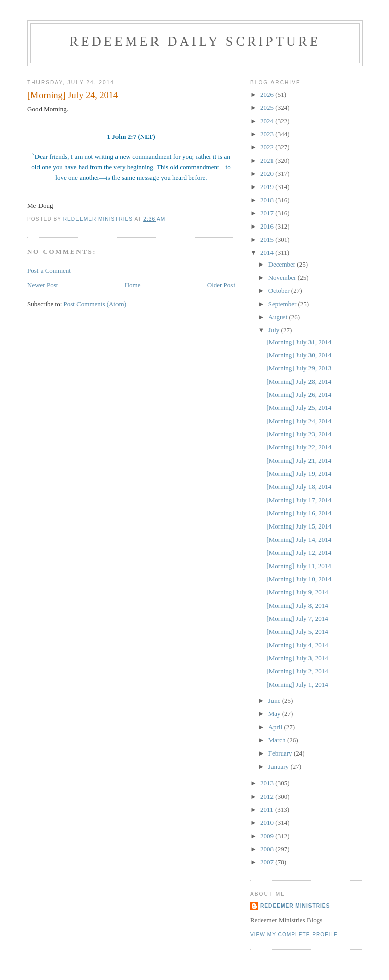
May (275, 714)
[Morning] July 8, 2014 (297, 605)
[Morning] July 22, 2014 (299, 447)
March (278, 740)
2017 (268, 213)
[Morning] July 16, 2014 (299, 513)
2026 (268, 95)
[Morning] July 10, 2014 (299, 579)
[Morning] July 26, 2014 (299, 394)
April (276, 727)
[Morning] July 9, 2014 (297, 592)
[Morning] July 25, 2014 (299, 408)
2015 (268, 239)
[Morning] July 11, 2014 (299, 566)
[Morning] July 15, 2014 (299, 526)
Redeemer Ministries (295, 906)
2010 (268, 823)
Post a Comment (49, 270)
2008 (268, 849)
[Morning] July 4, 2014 (297, 645)
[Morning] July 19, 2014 (299, 474)
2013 (268, 783)
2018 (268, 200)
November (283, 277)
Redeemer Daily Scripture (195, 41)
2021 (268, 160)
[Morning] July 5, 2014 (297, 632)
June (275, 701)
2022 (268, 147)
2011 (268, 809)
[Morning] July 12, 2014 (299, 553)
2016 (268, 226)
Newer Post (43, 285)
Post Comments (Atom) (95, 304)
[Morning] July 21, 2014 (299, 460)
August (279, 317)
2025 (268, 108)
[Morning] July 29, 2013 (299, 368)
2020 (268, 174)
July (275, 330)
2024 (268, 121)
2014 (268, 253)
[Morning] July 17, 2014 (299, 500)
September (283, 304)
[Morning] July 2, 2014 (297, 671)
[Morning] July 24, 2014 (299, 421)
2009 (268, 836)
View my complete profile (294, 935)
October (280, 291)
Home (133, 285)
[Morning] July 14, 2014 (299, 539)
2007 (268, 862)
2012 (268, 796)
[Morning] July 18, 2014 (299, 487)
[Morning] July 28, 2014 (299, 381)
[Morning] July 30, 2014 (299, 355)
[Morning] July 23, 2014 (299, 434)
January (280, 766)
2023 (268, 134)
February (281, 753)
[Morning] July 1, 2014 (297, 684)
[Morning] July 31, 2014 (299, 342)
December (283, 264)
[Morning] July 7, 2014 (297, 618)
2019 (268, 187)
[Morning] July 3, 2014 (297, 658)
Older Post (221, 285)
